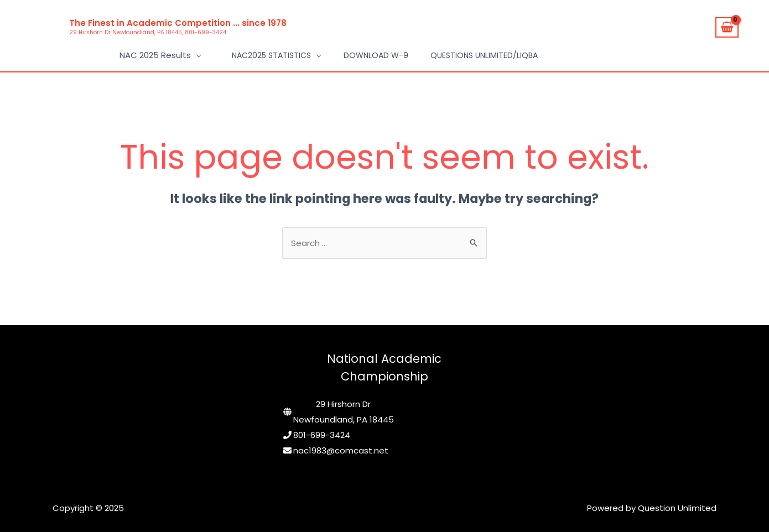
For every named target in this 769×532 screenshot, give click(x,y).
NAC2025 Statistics (271, 55)
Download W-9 (376, 55)
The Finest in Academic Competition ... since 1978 (178, 23)
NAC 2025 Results (155, 55)
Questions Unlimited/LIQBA (484, 55)
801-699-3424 (322, 435)
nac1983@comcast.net (341, 450)
